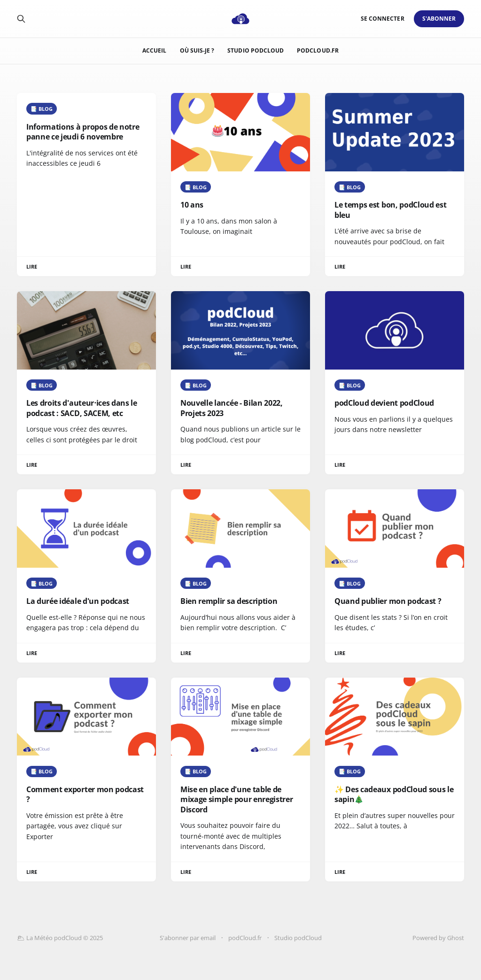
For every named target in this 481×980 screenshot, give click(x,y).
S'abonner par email (188, 938)
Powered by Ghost (438, 938)
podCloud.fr (318, 50)
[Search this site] (21, 19)
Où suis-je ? (197, 50)
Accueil (154, 50)
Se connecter (383, 19)
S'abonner (439, 19)
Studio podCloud (256, 50)
